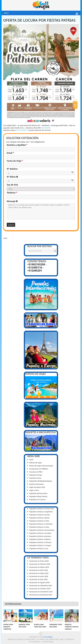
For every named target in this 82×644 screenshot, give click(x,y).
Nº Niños (34, 177)
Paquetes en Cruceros (37, 499)
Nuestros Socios (35, 478)
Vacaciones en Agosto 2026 (39, 582)
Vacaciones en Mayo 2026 (39, 573)
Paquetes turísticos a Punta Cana (42, 509)
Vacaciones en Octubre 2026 (40, 589)
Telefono (12, 193)
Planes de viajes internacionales (41, 466)
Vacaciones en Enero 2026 (39, 561)
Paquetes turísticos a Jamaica (40, 536)
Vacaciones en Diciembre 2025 (41, 595)
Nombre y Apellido (17, 145)
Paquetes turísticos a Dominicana (42, 530)
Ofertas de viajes (35, 463)
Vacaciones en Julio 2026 (38, 579)
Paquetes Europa (36, 475)
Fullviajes (48, 637)
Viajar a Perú (34, 490)
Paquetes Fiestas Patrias (38, 496)
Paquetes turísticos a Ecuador (40, 533)
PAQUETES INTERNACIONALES (40, 481)
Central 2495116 (22, 130)
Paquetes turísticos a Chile (39, 521)
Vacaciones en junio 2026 (39, 576)
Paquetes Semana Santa (38, 493)
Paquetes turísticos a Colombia (41, 524)
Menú (6, 13)
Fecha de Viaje (15, 161)
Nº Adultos (12, 169)
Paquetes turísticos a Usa (39, 548)
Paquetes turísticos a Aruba (39, 515)
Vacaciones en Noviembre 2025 (41, 592)
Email (10, 153)
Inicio (31, 460)
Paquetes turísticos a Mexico (40, 539)
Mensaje (41, 201)
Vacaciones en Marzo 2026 (39, 567)
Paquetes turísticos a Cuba (39, 527)
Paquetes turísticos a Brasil (39, 518)
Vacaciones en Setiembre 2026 (41, 586)
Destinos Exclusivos (36, 484)
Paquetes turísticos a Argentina (41, 512)
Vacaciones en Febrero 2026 (40, 564)
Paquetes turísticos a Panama (40, 542)
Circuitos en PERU (36, 472)
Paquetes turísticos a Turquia (40, 545)
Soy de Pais (12, 185)
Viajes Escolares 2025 (37, 487)
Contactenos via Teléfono (39, 469)
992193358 (46, 128)
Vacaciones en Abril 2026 (38, 570)
